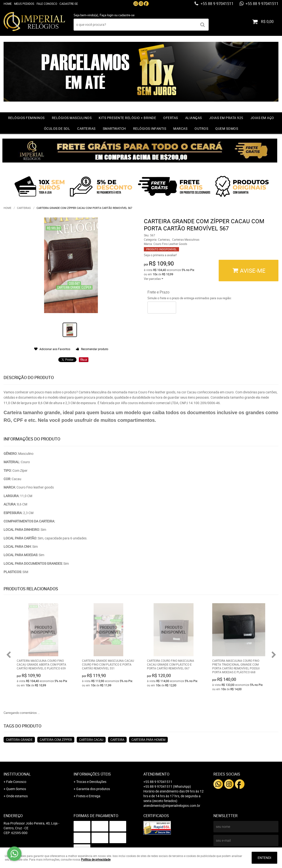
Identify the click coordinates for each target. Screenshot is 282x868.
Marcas (180, 128)
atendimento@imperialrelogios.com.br (172, 806)
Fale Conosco (47, 4)
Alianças (194, 118)
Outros (201, 128)
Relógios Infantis (150, 128)
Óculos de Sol (57, 128)
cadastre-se (126, 15)
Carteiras (86, 128)
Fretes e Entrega (88, 796)
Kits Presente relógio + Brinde (127, 118)
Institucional (17, 774)
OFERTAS (171, 118)
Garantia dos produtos (93, 789)
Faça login (107, 15)
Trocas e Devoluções (91, 782)
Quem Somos (227, 128)
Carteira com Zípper (56, 740)
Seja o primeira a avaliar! (160, 255)
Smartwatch (114, 128)
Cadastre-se (69, 4)
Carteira (117, 740)
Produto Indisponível (43, 630)
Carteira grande (19, 740)
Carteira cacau (91, 740)
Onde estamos (17, 796)
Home (8, 4)
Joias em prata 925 (226, 118)
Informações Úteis (92, 774)
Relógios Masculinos (72, 118)
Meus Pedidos (24, 4)
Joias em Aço (262, 118)
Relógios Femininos (26, 118)
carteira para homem (148, 740)
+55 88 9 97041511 (217, 4)
